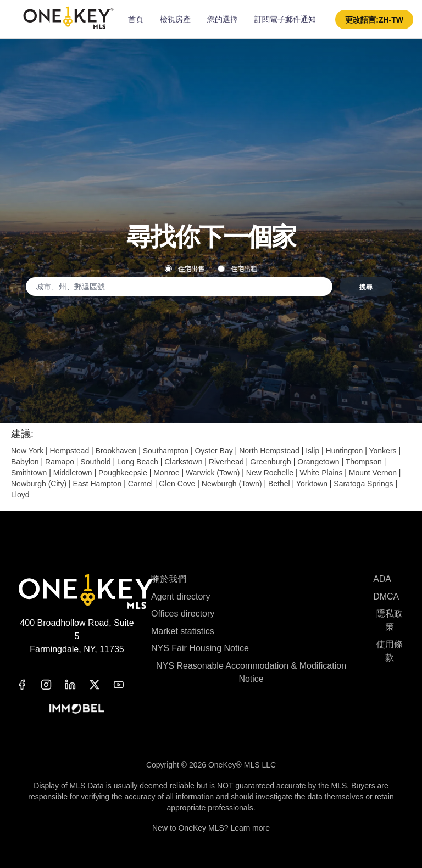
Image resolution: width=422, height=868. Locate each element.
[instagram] (53, 685)
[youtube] (125, 685)
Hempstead (70, 451)
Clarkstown (183, 462)
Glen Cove (177, 484)
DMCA (386, 597)
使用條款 (390, 651)
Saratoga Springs (363, 484)
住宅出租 (237, 268)
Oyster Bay (213, 451)
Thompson (364, 462)
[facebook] (29, 685)
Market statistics (183, 631)
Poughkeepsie (123, 473)
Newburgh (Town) (232, 484)
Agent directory (181, 597)
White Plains (321, 473)
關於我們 (169, 579)
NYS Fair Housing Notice (200, 648)
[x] (101, 685)
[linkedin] (77, 685)
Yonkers (382, 451)
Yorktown (312, 484)
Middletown (73, 473)
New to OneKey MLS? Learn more (211, 828)
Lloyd (20, 495)
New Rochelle (270, 473)
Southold (95, 462)
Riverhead (226, 462)
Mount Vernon (373, 473)
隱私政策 (390, 620)
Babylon (25, 462)
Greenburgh (271, 462)
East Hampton (98, 484)
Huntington (345, 451)
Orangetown (318, 462)
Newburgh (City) (39, 484)
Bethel (279, 484)
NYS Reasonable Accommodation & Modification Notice (251, 672)
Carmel (140, 484)
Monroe (166, 473)
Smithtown (29, 473)
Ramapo (60, 462)
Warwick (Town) (213, 473)
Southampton (166, 451)
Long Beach (138, 462)
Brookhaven (116, 451)
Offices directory (183, 614)
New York (27, 451)
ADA (382, 579)
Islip (312, 451)
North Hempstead (269, 451)
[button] (374, 19)
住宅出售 (185, 268)
